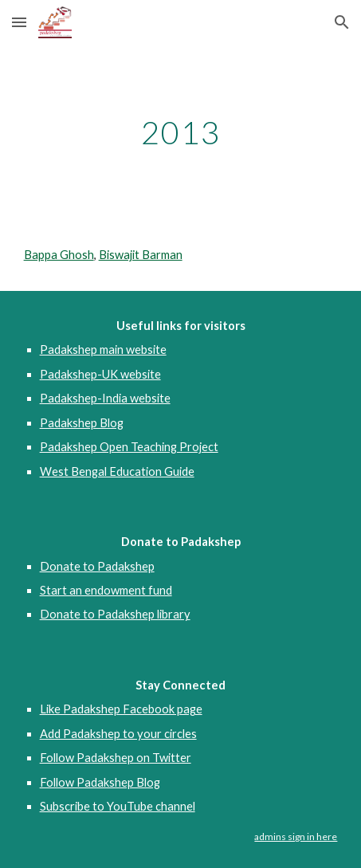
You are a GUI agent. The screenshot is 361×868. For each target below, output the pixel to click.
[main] (181, 132)
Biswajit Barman (141, 255)
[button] (19, 22)
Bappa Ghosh (59, 255)
